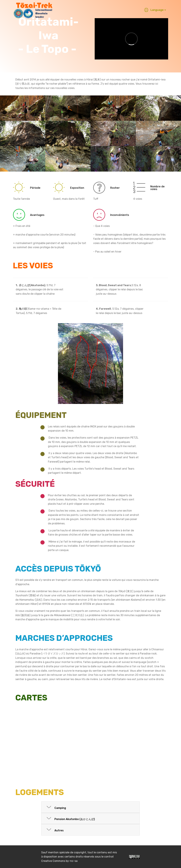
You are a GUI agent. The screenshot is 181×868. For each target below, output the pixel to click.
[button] (90, 807)
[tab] (90, 807)
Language (154, 10)
